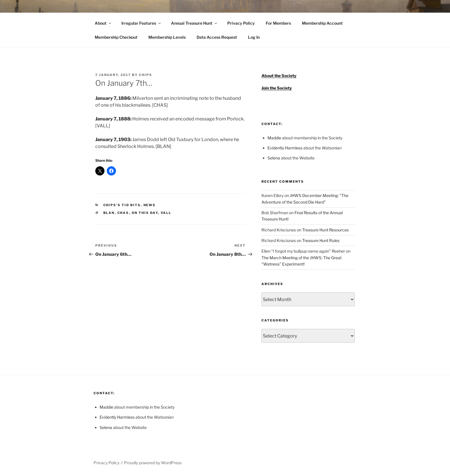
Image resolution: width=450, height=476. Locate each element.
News (150, 205)
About (103, 23)
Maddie (274, 138)
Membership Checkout (116, 37)
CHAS (123, 213)
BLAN (109, 213)
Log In (254, 37)
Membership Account (322, 23)
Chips (146, 75)
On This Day (145, 213)
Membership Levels (167, 37)
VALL (166, 213)
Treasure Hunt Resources (325, 230)
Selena (274, 158)
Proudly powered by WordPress (153, 463)
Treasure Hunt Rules (321, 240)
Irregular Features (141, 23)
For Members (278, 23)
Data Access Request (217, 37)
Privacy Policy (241, 23)
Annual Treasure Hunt (194, 23)
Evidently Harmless (285, 148)
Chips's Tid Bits (122, 205)
